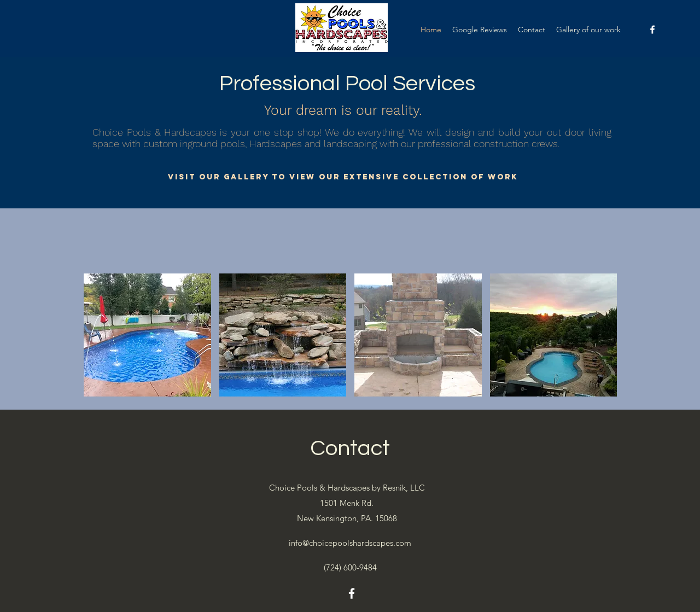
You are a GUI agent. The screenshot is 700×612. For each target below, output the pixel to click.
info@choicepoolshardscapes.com (350, 543)
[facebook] (652, 30)
